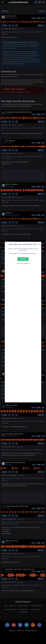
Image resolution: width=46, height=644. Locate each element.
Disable (23, 259)
